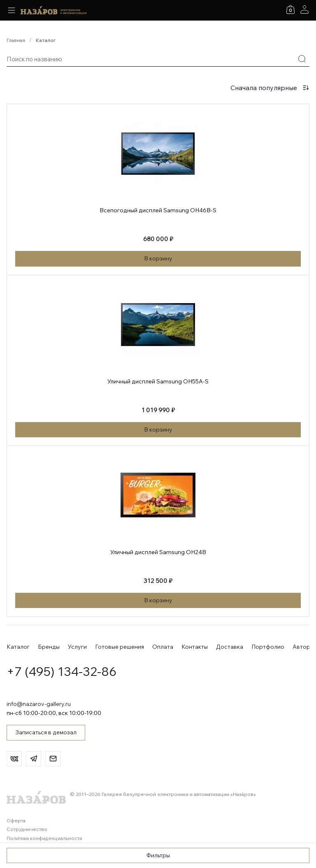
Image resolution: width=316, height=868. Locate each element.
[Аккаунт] (304, 9)
